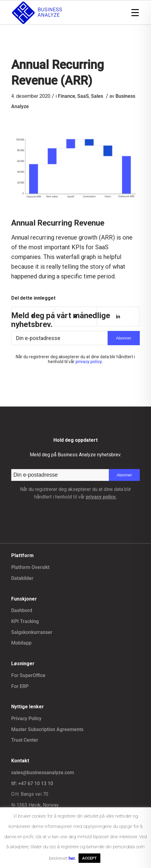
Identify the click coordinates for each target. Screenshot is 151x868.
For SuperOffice (28, 675)
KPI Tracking (25, 621)
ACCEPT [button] (89, 858)
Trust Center (25, 740)
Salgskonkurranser (32, 632)
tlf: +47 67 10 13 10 (32, 783)
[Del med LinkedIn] (118, 317)
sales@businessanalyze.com (43, 773)
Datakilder (22, 578)
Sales (97, 96)
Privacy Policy (26, 718)
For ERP (20, 686)
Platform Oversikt (30, 567)
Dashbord (22, 610)
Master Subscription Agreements (47, 729)
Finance (67, 96)
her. (72, 858)
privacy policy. (89, 362)
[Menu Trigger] (135, 12)
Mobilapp (21, 643)
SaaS (83, 96)
